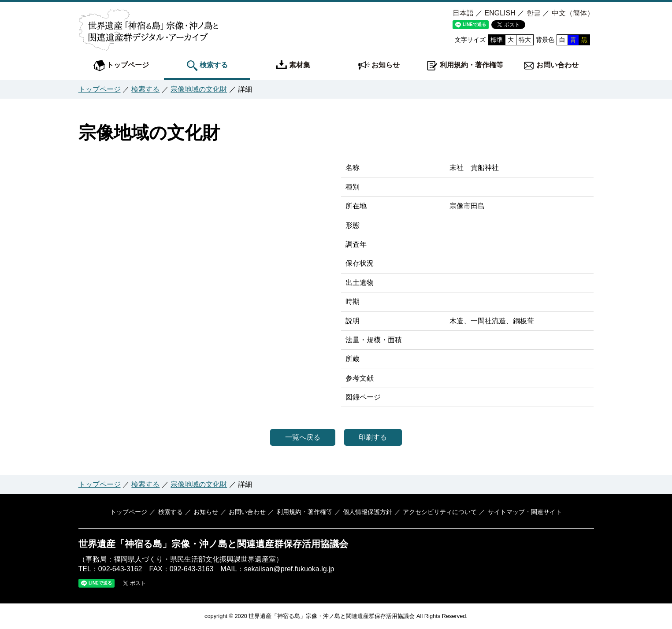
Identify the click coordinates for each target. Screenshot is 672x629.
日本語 (463, 13)
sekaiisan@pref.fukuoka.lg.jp (289, 569)
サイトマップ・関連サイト (522, 512)
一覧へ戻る (300, 437)
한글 (534, 13)
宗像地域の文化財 (199, 89)
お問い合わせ (551, 66)
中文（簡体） (573, 13)
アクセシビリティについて (438, 512)
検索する (207, 66)
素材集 (293, 66)
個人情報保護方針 (366, 512)
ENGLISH (500, 13)
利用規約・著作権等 (465, 66)
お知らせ (379, 66)
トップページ (121, 66)
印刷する (376, 437)
